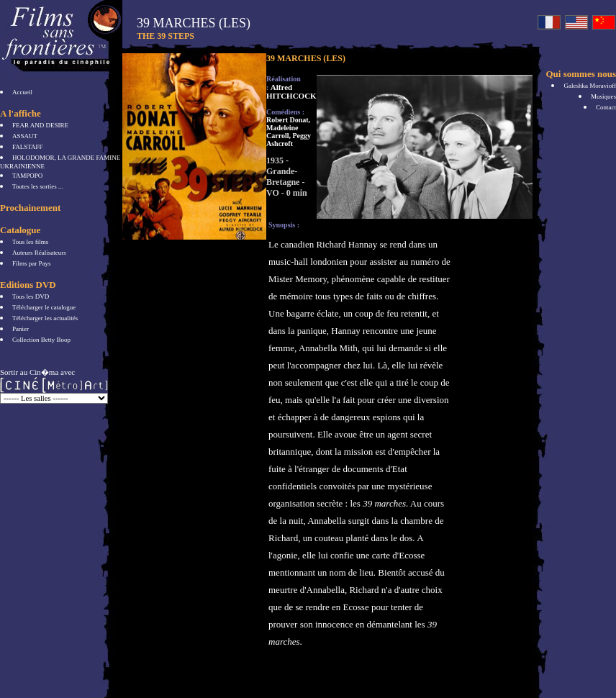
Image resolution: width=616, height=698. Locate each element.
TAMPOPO (27, 176)
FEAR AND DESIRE (40, 125)
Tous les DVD (31, 296)
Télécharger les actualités (45, 318)
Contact (606, 107)
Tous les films (30, 242)
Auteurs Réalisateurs (39, 253)
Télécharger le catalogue (44, 307)
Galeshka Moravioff (590, 86)
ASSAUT (25, 136)
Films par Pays (32, 263)
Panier (21, 329)
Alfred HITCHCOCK (291, 91)
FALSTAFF (28, 147)
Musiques (603, 96)
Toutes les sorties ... (38, 186)
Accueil (22, 92)
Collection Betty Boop (41, 340)
